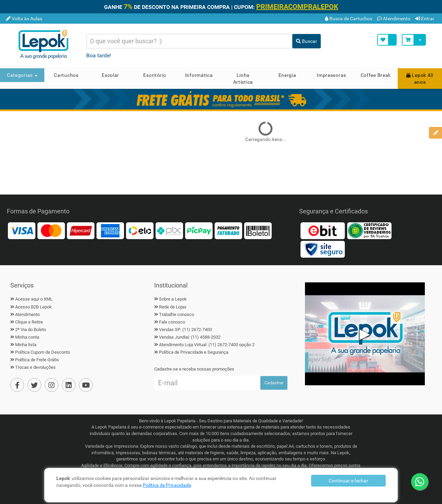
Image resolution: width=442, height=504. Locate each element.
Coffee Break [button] (376, 75)
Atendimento (394, 19)
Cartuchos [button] (66, 75)
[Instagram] (52, 385)
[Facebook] (17, 385)
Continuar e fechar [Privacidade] (348, 481)
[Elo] (140, 230)
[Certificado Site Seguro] (322, 249)
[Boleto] (258, 230)
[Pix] (169, 230)
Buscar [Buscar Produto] (307, 41)
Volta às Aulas (24, 19)
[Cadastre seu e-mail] (207, 383)
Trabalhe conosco (177, 314)
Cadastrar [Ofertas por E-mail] (274, 383)
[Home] (46, 45)
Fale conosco (172, 322)
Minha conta (27, 337)
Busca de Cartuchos (349, 19)
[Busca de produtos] (190, 41)
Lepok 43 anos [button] (420, 79)
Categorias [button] (22, 75)
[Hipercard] (81, 230)
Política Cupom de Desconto (43, 352)
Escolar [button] (110, 75)
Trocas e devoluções (35, 367)
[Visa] (22, 230)
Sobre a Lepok (173, 299)
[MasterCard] (51, 230)
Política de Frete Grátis (37, 360)
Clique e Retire (29, 322)
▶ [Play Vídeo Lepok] (365, 334)
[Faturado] (228, 230)
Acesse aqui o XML (34, 299)
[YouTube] (86, 385)
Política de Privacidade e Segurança (194, 352)
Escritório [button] (155, 75)
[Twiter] (34, 385)
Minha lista (26, 345)
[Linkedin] (69, 385)
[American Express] (110, 230)
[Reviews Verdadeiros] (369, 230)
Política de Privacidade (167, 485)
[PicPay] (199, 230)
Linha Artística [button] (243, 79)
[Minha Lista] (387, 40)
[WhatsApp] (420, 482)
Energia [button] (287, 75)
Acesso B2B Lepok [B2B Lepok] (33, 307)
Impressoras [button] (331, 75)
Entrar (425, 19)
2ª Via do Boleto (31, 330)
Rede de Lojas (173, 307)
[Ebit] (322, 230)
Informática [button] (199, 75)
